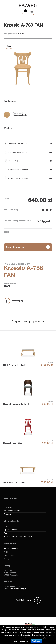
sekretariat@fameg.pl (18, 589)
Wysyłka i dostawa (11, 530)
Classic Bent (22, 264)
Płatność (7, 533)
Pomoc (6, 526)
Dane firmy (8, 507)
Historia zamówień (11, 549)
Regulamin (8, 514)
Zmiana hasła (9, 556)
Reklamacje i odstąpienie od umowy (18, 537)
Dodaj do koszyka (15, 247)
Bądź (23, 600)
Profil (6, 552)
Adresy (6, 559)
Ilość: (6, 232)
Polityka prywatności (12, 511)
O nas (6, 504)
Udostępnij (18, 301)
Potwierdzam (36, 641)
